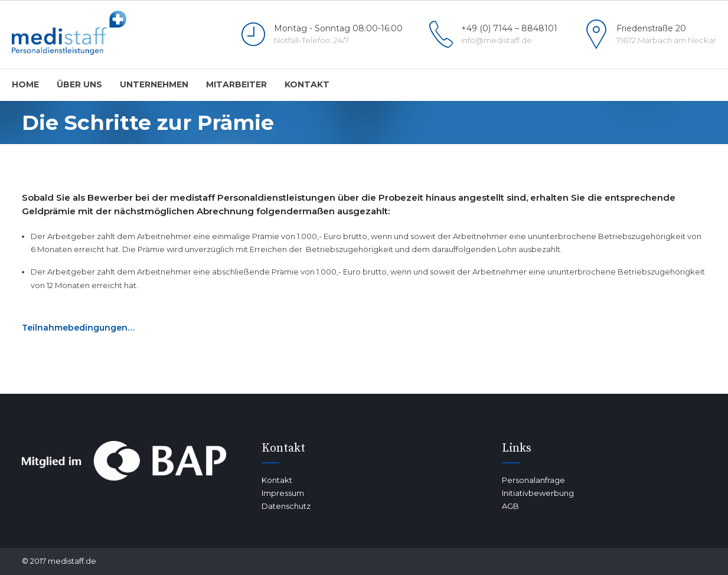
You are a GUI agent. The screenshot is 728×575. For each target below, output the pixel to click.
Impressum (283, 493)
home (25, 84)
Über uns (79, 84)
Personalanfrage (533, 480)
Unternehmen (154, 84)
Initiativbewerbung (538, 493)
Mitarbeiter (236, 84)
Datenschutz (286, 506)
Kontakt (307, 84)
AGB (510, 506)
